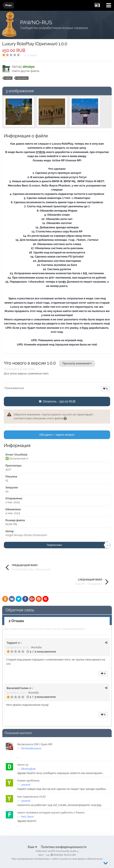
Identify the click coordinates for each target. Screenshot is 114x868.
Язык (32, 847)
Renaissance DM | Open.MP (35, 744)
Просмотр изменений (77, 364)
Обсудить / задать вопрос (57, 435)
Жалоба (36, 647)
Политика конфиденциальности (64, 847)
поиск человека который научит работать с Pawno (51, 813)
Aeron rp (23, 765)
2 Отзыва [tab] (16, 621)
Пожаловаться (14, 388)
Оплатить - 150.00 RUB (57, 401)
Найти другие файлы (26, 71)
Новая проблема (28, 781)
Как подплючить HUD (31, 797)
